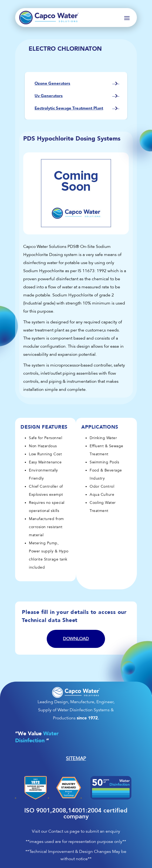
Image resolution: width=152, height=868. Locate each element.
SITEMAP (76, 758)
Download (76, 639)
